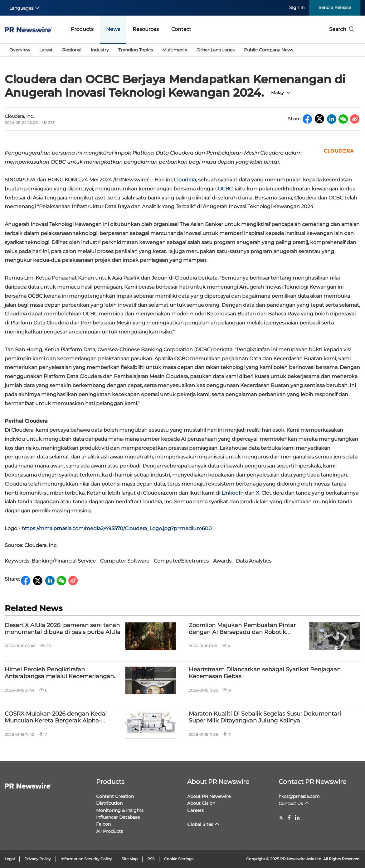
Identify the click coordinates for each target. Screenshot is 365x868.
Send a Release (335, 7)
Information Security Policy (86, 859)
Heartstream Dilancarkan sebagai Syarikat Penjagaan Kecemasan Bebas (265, 673)
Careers (195, 810)
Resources (146, 29)
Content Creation (115, 796)
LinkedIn (233, 493)
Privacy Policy (38, 859)
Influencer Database (118, 817)
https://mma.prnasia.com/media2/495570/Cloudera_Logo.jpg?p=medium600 (117, 528)
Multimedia (175, 50)
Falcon (103, 824)
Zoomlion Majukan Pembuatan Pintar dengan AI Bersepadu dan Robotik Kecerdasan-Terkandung (242, 629)
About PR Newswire (218, 782)
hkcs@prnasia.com (299, 796)
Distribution (109, 803)
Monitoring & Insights (120, 810)
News (113, 29)
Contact (181, 29)
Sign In (297, 7)
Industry (100, 50)
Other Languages (216, 50)
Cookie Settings (179, 859)
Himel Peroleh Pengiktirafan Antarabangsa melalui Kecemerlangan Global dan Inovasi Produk (59, 673)
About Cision (201, 803)
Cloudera (185, 180)
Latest (46, 50)
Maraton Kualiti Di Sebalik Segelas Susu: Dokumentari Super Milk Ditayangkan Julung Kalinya (265, 717)
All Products (109, 831)
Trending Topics (136, 50)
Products (82, 29)
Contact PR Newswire (312, 782)
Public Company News (269, 50)
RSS (151, 859)
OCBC (225, 189)
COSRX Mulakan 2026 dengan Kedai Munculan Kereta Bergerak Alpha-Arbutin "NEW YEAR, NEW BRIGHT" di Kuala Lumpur (58, 717)
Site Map (130, 859)
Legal (10, 859)
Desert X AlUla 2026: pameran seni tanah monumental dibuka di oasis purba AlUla (63, 629)
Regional (72, 50)
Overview (20, 50)
